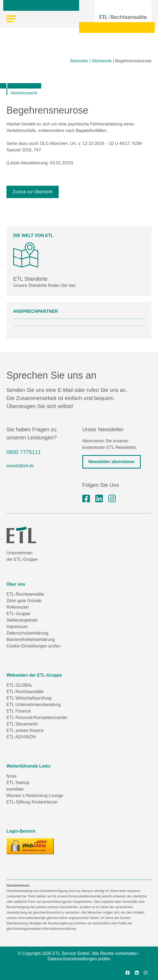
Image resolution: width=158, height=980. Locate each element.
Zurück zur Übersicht (33, 192)
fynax (12, 776)
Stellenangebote (22, 620)
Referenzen (18, 607)
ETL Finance (19, 711)
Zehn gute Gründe (24, 601)
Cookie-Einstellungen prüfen (34, 646)
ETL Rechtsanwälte (25, 692)
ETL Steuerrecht (22, 724)
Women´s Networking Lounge (35, 796)
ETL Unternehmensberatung (34, 705)
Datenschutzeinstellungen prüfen (79, 959)
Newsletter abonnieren (112, 462)
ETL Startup (18, 783)
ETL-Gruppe (18, 614)
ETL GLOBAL (20, 685)
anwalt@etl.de (20, 466)
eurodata (15, 789)
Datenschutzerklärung (27, 633)
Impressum (17, 627)
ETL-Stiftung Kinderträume (32, 802)
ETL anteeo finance (25, 730)
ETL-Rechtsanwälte (25, 594)
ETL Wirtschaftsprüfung (29, 698)
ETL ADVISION (21, 737)
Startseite (79, 61)
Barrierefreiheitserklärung (31, 640)
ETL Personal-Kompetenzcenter (37, 718)
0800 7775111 (24, 452)
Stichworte (102, 61)
